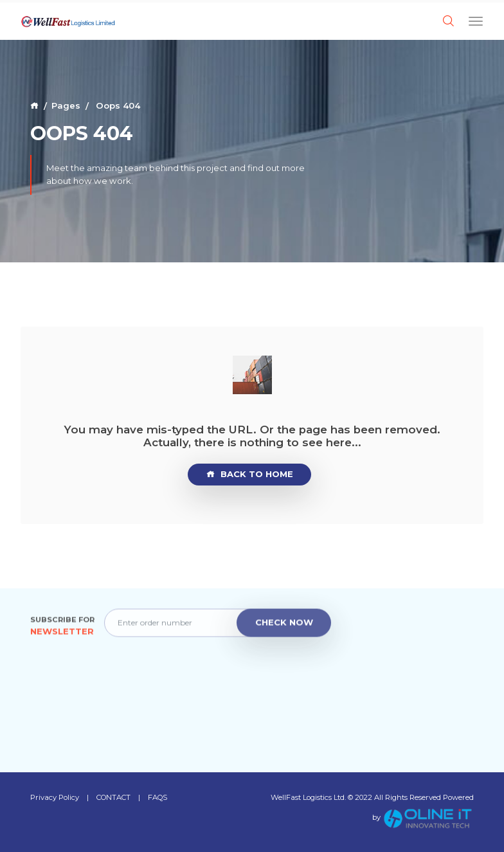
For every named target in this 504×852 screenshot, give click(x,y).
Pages (66, 105)
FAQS (157, 797)
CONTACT (113, 797)
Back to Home (250, 475)
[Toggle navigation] (476, 20)
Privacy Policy (55, 797)
